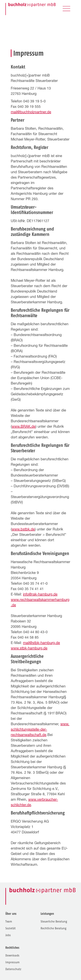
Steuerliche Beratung (54, 922)
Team (9, 922)
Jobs (8, 935)
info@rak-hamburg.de (40, 595)
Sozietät (11, 928)
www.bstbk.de (23, 530)
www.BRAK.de (24, 427)
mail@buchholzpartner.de (31, 112)
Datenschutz (13, 969)
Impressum (12, 962)
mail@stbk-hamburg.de (41, 643)
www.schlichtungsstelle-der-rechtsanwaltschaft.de (40, 730)
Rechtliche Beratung (53, 928)
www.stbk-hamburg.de (29, 649)
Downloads (12, 955)
